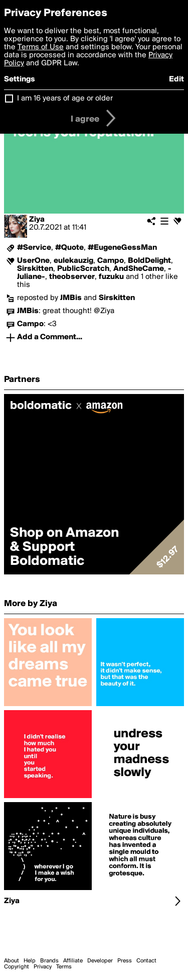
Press (125, 961)
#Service (34, 248)
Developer (100, 961)
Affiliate (73, 961)
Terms (64, 967)
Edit (176, 79)
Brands (49, 961)
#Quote (69, 248)
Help (30, 961)
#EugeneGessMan (122, 248)
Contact (146, 961)
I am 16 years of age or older (65, 99)
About (12, 961)
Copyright (17, 967)
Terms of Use (41, 47)
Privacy (43, 967)
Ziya (37, 220)
